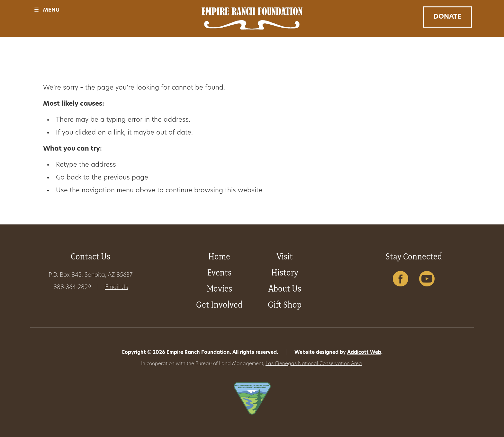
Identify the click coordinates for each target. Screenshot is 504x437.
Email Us (117, 288)
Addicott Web (364, 353)
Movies (219, 288)
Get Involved (219, 305)
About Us (285, 288)
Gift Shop (285, 305)
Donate (447, 17)
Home (219, 256)
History (285, 272)
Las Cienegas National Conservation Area (314, 364)
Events (219, 272)
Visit (285, 256)
